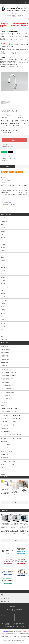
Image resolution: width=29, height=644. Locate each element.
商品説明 (7, 166)
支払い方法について (9, 623)
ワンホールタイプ (15, 110)
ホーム (3, 108)
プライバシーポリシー (20, 625)
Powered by (14, 640)
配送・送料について (17, 623)
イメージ (22, 166)
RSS (21, 626)
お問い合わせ (3, 619)
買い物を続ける (4, 160)
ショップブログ (16, 626)
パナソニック (7, 108)
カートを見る (18, 616)
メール (5, 15)
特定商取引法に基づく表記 (7, 146)
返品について (4, 145)
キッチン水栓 (13, 108)
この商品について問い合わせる (7, 158)
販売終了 (14, 140)
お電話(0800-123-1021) (17, 15)
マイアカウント (4, 616)
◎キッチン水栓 (8, 109)
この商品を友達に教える (6, 156)
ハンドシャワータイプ (15, 111)
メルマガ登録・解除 (8, 626)
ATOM (23, 626)
